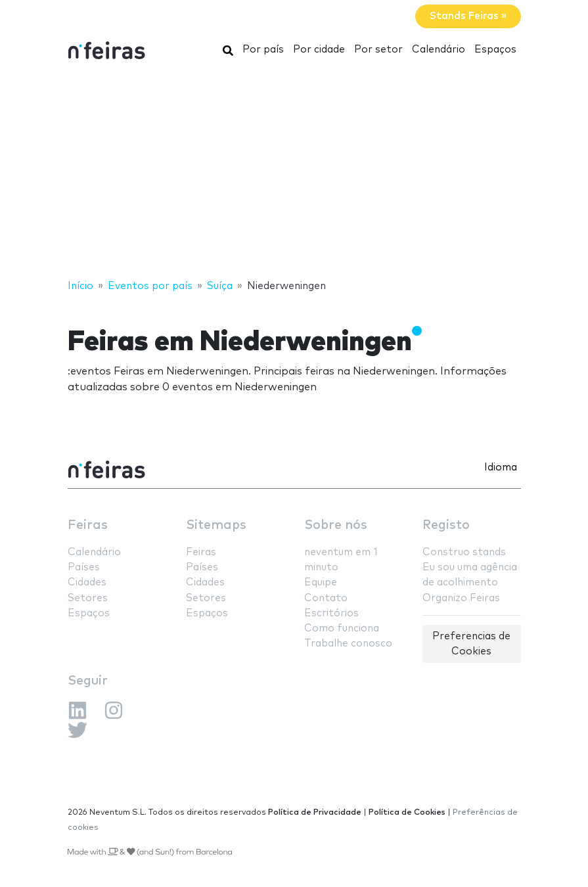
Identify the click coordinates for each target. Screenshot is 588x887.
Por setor (378, 50)
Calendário (439, 50)
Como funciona (342, 628)
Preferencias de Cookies (471, 644)
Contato (326, 598)
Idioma (501, 467)
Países (84, 567)
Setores (88, 598)
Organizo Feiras (461, 598)
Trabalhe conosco (348, 644)
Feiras (88, 525)
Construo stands (464, 552)
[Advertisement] (294, 173)
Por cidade (319, 50)
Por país (263, 50)
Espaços (495, 50)
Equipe (321, 582)
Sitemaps (216, 525)
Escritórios (331, 613)
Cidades (87, 582)
